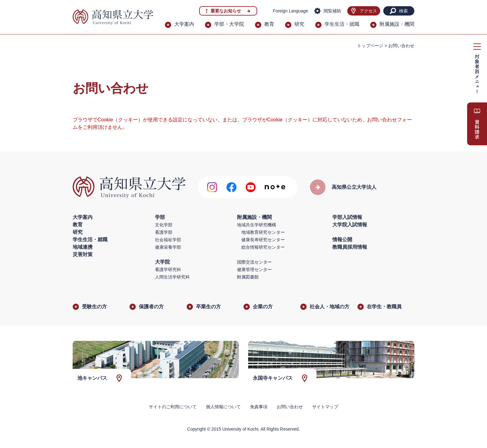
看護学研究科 (168, 269)
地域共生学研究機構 (257, 225)
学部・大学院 (229, 24)
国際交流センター (254, 262)
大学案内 (184, 24)
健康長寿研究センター (263, 240)
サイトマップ (325, 407)
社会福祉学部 (168, 240)
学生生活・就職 (342, 24)
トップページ (370, 46)
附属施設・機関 (397, 24)
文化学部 (164, 225)
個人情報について (223, 407)
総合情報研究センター (263, 247)
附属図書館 (248, 277)
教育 (269, 24)
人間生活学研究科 (172, 277)
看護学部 (164, 232)
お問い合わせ (290, 407)
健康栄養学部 (168, 247)
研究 (299, 24)
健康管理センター (254, 269)
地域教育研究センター (263, 232)
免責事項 (259, 407)
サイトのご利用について (173, 407)
